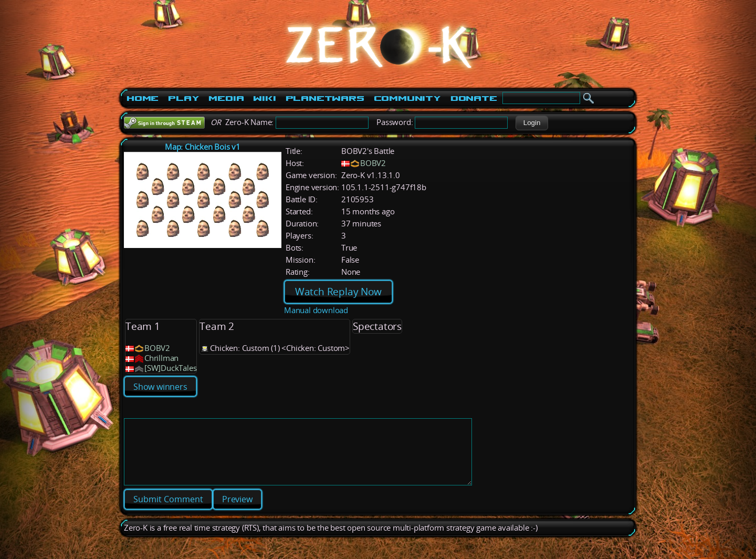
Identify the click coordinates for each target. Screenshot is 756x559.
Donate (474, 98)
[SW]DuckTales (170, 368)
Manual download (316, 310)
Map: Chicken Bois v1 (203, 147)
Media (226, 98)
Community (407, 98)
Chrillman (161, 358)
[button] (532, 123)
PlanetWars (325, 98)
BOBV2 (373, 163)
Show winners (160, 387)
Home (143, 98)
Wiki (264, 98)
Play (183, 98)
